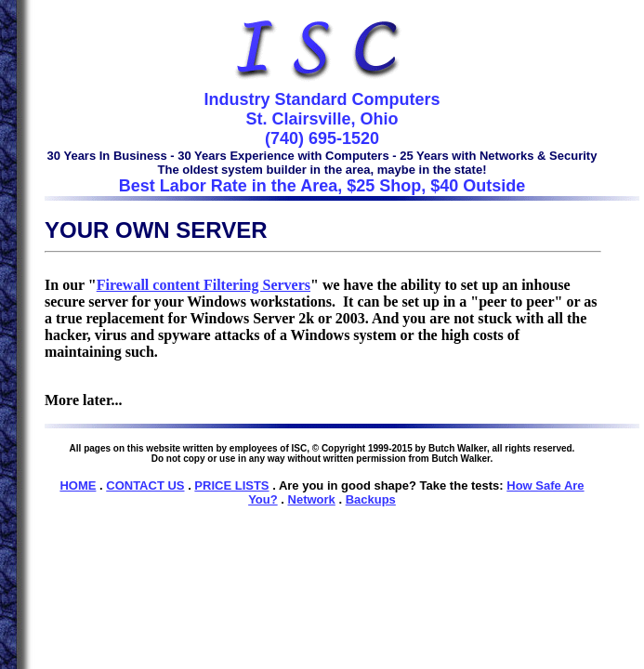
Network (312, 499)
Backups (371, 499)
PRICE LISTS (231, 485)
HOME (78, 485)
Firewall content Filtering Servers (204, 285)
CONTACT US (145, 485)
